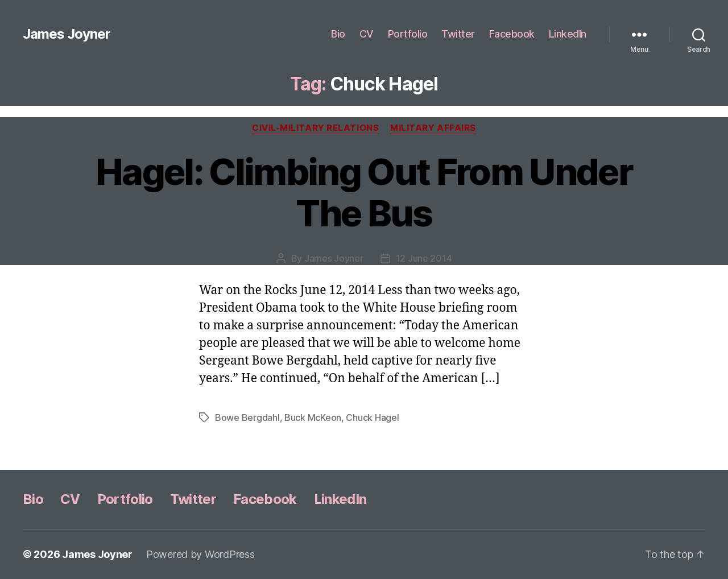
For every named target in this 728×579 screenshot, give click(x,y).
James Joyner (67, 34)
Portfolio (408, 34)
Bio (338, 34)
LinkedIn (568, 34)
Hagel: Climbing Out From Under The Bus (364, 192)
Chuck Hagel (372, 417)
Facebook (512, 34)
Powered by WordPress (200, 554)
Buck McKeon (313, 417)
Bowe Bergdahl (247, 417)
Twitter (458, 34)
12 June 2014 (424, 258)
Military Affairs (433, 128)
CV (367, 34)
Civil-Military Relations (315, 128)
